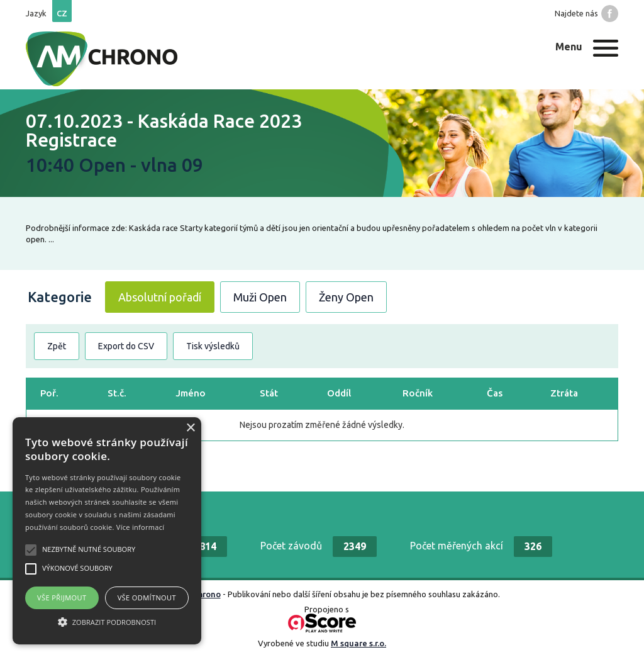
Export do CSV (126, 346)
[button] (107, 622)
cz (62, 13)
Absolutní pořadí (160, 297)
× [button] (190, 428)
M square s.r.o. (358, 643)
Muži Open (260, 297)
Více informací (141, 527)
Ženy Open (346, 297)
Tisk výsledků (213, 346)
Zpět (57, 346)
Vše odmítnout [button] (147, 598)
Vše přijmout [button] (62, 598)
